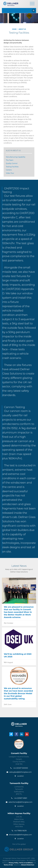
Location (19, 776)
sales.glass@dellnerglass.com (19, 772)
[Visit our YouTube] (27, 734)
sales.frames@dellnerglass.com (19, 802)
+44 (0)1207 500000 (19, 768)
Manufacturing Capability (16, 157)
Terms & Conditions (26, 863)
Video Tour (10, 173)
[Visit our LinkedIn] (22, 734)
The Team (10, 160)
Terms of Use (8, 865)
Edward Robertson (28, 865)
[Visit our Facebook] (16, 734)
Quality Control (12, 163)
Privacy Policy (14, 863)
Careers (9, 170)
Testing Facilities (12, 167)
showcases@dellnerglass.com (19, 835)
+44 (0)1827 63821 (19, 798)
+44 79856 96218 (19, 831)
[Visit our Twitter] (11, 734)
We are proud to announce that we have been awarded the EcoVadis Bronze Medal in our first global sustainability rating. (18, 693)
